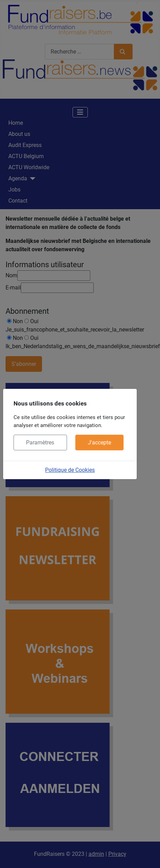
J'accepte (99, 443)
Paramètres (40, 443)
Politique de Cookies (70, 470)
